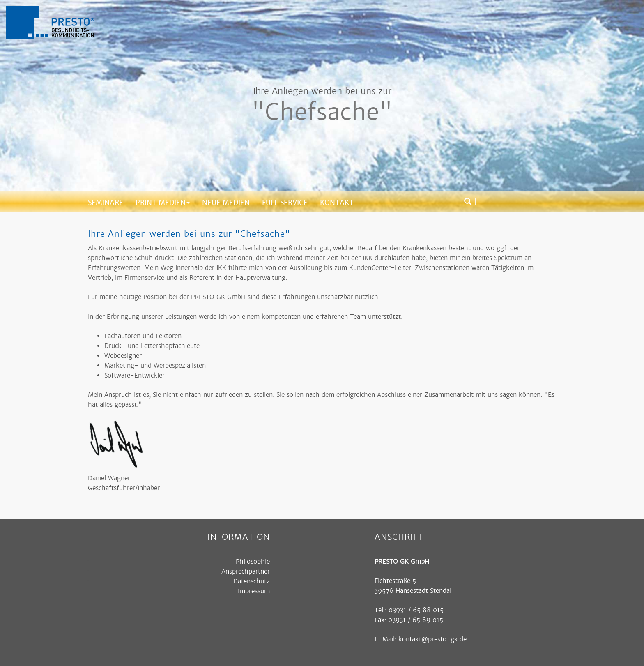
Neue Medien (226, 203)
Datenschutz (252, 581)
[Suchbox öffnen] (468, 202)
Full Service (285, 203)
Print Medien (163, 203)
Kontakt (337, 203)
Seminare (106, 203)
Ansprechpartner (246, 571)
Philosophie (253, 561)
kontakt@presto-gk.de (432, 639)
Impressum (254, 591)
